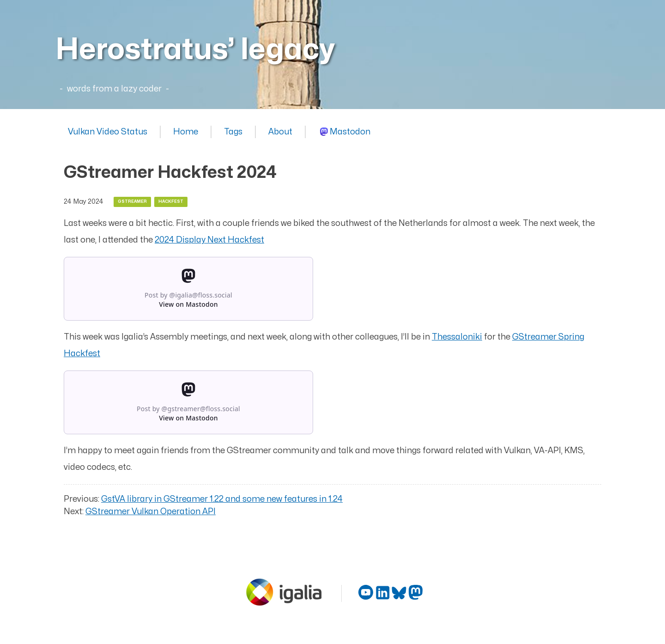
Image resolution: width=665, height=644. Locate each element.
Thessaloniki (457, 337)
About (280, 132)
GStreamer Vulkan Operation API (151, 512)
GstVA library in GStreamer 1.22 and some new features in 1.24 (222, 499)
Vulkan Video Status (108, 132)
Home (186, 132)
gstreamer (132, 202)
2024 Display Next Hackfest (209, 240)
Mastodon (350, 132)
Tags (233, 132)
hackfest (171, 202)
